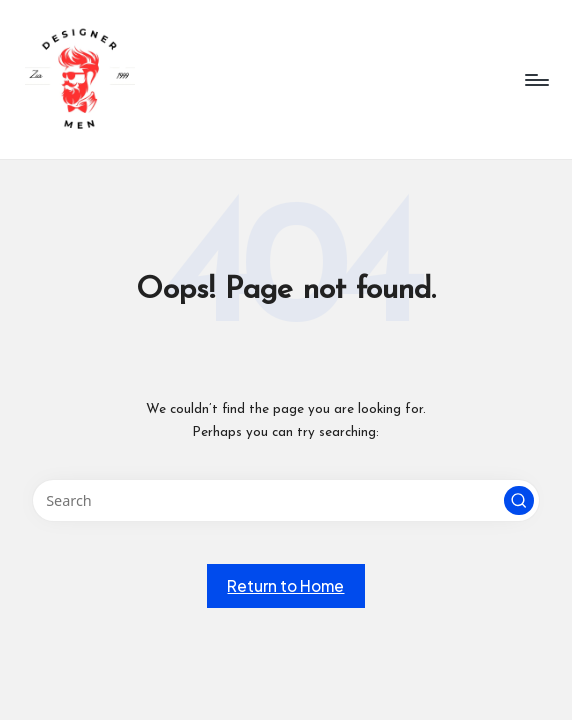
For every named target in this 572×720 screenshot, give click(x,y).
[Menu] (535, 80)
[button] (519, 501)
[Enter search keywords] (286, 500)
